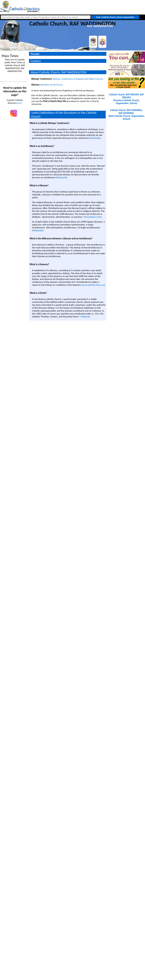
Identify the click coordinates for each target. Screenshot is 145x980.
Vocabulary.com (93, 217)
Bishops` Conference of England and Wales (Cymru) (78, 79)
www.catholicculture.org (93, 285)
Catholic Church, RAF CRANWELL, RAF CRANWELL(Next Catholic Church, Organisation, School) (127, 115)
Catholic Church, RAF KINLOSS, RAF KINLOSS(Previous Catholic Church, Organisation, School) (126, 99)
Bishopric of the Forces (52, 85)
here (20, 103)
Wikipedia (95, 138)
